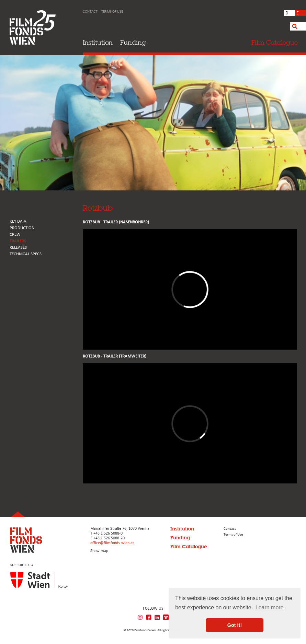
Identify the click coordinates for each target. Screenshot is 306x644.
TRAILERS (18, 241)
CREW (15, 235)
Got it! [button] (235, 625)
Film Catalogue (189, 547)
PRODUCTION (22, 228)
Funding (133, 42)
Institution (98, 42)
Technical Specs (26, 254)
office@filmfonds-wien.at (112, 543)
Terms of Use (112, 12)
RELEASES (18, 248)
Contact (90, 12)
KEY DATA (18, 221)
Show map (99, 551)
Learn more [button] (270, 607)
